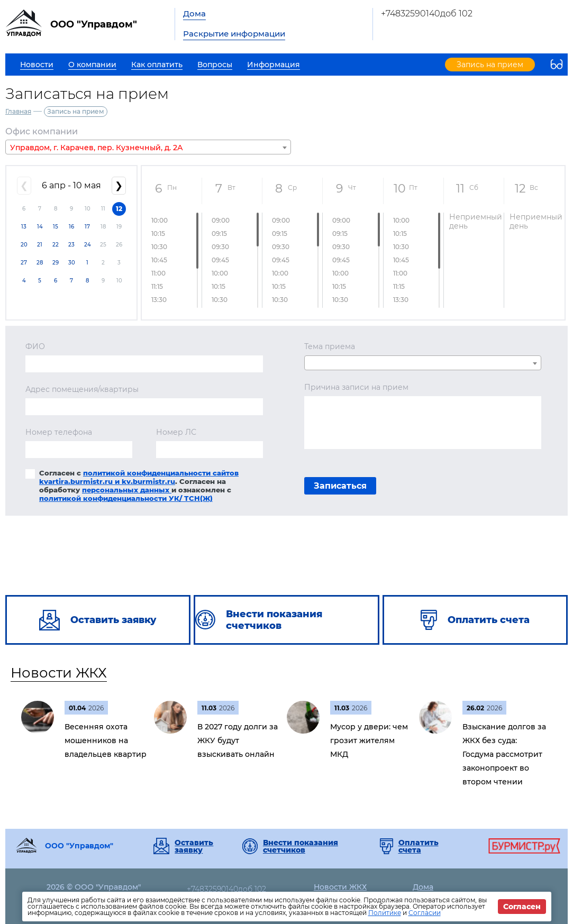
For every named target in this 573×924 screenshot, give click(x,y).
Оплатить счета (419, 846)
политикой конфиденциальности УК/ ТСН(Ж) (126, 498)
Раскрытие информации (234, 34)
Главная (18, 111)
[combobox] (148, 147)
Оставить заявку (194, 846)
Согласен (522, 907)
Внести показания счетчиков (301, 846)
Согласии (425, 913)
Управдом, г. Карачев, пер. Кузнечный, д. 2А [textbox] (97, 148)
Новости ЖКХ (59, 673)
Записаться (340, 486)
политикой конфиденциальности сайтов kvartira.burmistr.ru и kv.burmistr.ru (139, 477)
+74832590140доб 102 (427, 13)
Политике (385, 913)
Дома (194, 13)
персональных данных (127, 490)
